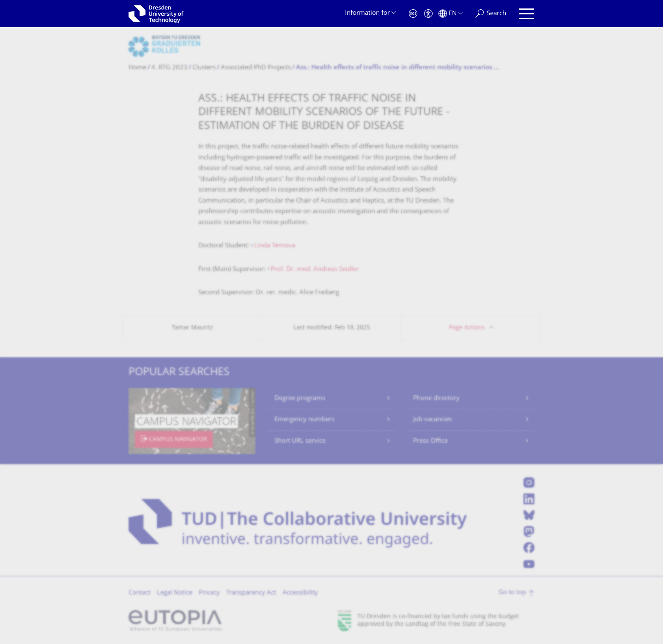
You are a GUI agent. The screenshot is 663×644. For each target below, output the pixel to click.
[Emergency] (413, 14)
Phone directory (436, 399)
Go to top (512, 593)
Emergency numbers (304, 420)
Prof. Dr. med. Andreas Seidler (315, 270)
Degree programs (300, 399)
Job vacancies (433, 420)
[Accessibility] (428, 14)
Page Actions (467, 328)
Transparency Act (251, 593)
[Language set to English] (451, 14)
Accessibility (300, 593)
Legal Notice (175, 593)
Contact (140, 593)
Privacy (209, 593)
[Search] (491, 14)
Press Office (430, 441)
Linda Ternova (275, 246)
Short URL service (300, 441)
